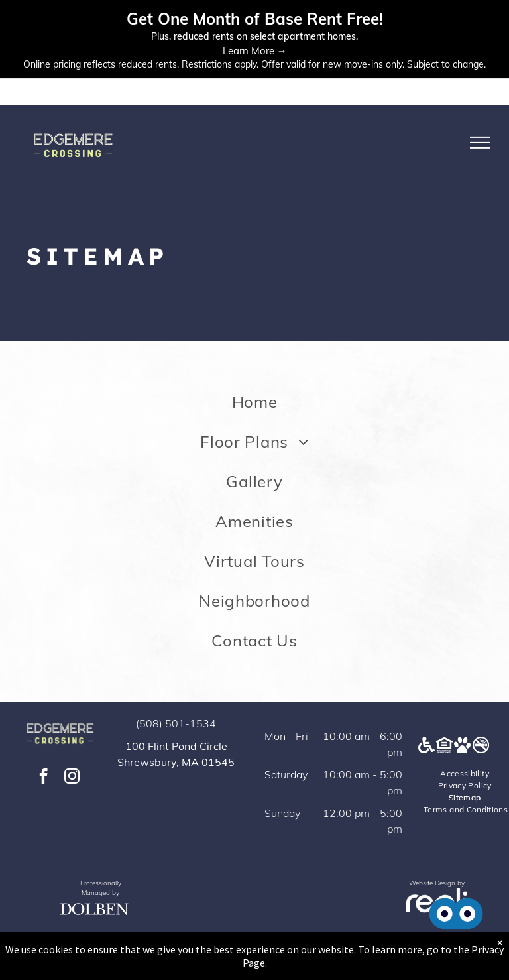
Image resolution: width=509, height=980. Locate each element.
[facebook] (43, 778)
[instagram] (72, 778)
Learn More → (255, 51)
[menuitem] (254, 402)
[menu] (480, 143)
